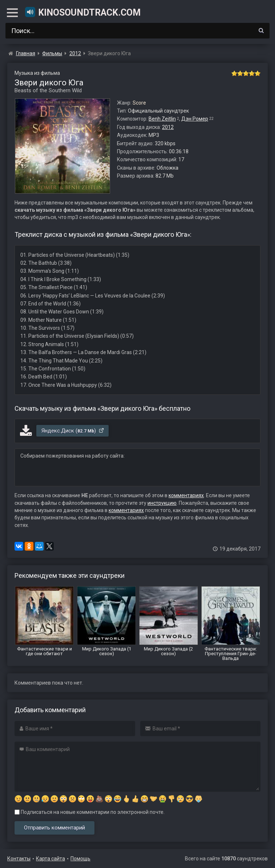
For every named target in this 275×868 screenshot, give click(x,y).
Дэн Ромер (195, 119)
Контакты (19, 859)
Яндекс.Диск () (73, 431)
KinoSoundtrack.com (82, 12)
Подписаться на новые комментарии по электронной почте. (90, 812)
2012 (168, 127)
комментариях (186, 495)
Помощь (80, 859)
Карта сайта (50, 859)
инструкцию (162, 503)
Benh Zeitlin (162, 119)
